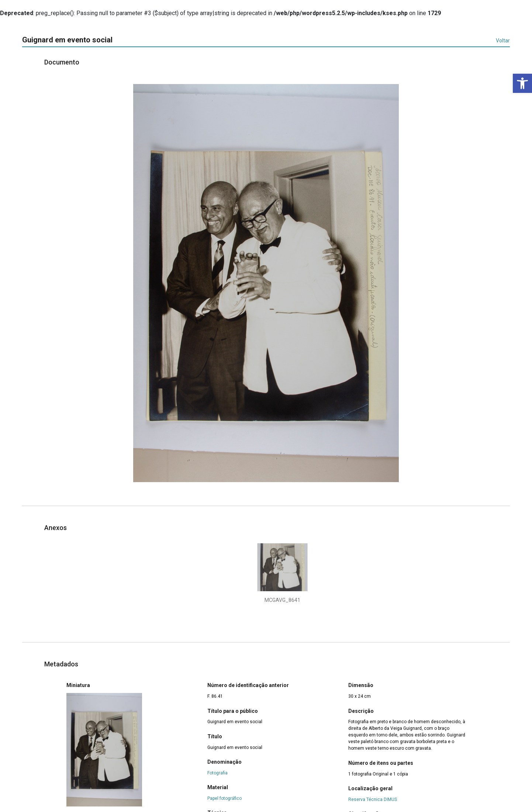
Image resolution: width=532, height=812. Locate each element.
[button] (522, 83)
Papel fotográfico (224, 798)
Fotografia (217, 773)
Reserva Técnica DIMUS (373, 799)
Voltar (503, 41)
